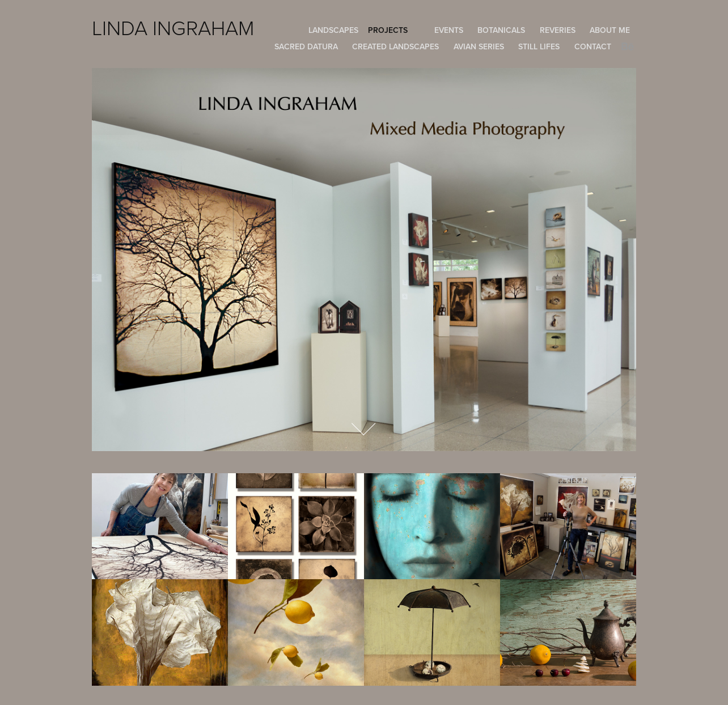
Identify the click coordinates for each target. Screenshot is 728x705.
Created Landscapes (395, 46)
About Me (610, 30)
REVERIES (558, 30)
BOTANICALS (501, 30)
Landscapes (333, 30)
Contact (593, 46)
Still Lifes (539, 46)
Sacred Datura (306, 46)
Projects (388, 30)
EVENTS (449, 30)
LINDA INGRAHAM (173, 27)
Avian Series (479, 46)
